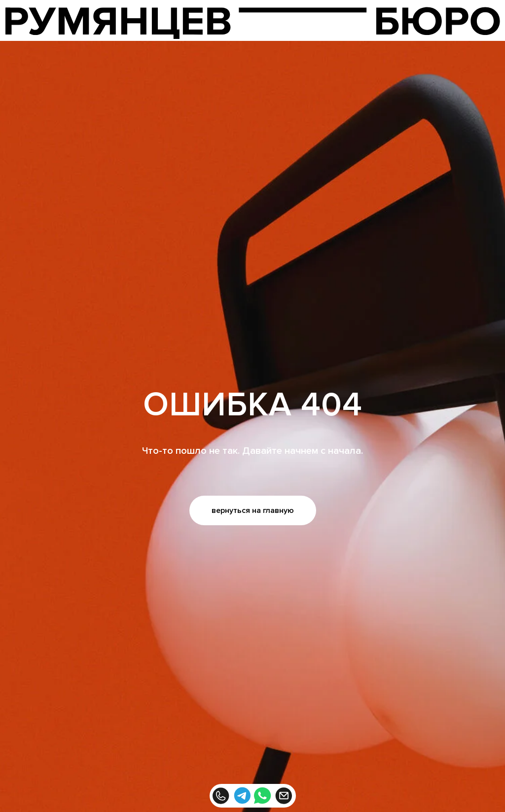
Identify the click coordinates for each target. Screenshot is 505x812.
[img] (253, 23)
